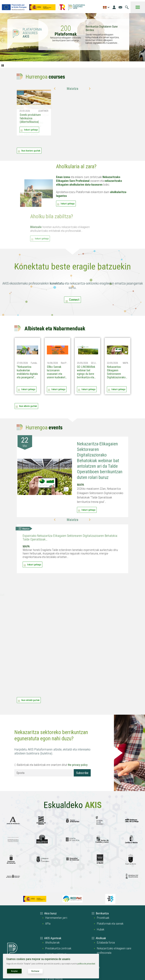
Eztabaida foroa (106, 943)
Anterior (2, 40)
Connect (74, 300)
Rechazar (35, 971)
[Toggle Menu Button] (138, 7)
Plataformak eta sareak (110, 924)
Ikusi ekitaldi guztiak (30, 700)
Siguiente (143, 40)
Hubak (101, 929)
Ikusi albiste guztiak (28, 406)
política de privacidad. (87, 964)
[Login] (114, 7)
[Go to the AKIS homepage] (77, 7)
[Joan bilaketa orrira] (127, 7)
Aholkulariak (52, 943)
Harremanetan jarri (56, 918)
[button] (55, 89)
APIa (48, 924)
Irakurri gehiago (68, 208)
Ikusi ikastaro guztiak (31, 151)
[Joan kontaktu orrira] (120, 7)
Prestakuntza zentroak (58, 948)
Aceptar (14, 971)
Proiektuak (103, 918)
